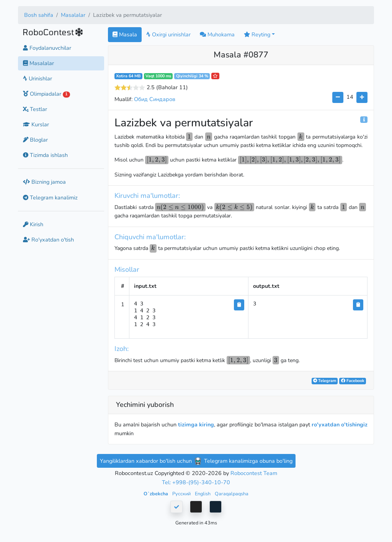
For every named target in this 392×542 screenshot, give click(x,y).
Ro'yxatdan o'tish (48, 240)
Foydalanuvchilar (47, 48)
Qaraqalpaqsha (232, 494)
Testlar (35, 109)
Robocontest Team (254, 473)
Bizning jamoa (44, 182)
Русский (182, 494)
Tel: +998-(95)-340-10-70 (196, 482)
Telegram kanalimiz (50, 198)
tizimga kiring (196, 424)
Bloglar (35, 140)
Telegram (325, 381)
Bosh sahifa (39, 15)
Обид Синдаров (155, 99)
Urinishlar (38, 78)
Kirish (33, 224)
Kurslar (36, 124)
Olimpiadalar (47, 94)
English (203, 494)
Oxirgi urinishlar (168, 34)
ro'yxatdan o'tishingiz (340, 424)
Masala (125, 34)
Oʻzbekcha (156, 494)
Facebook (353, 381)
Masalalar (73, 15)
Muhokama (217, 34)
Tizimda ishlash (45, 155)
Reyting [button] (257, 34)
